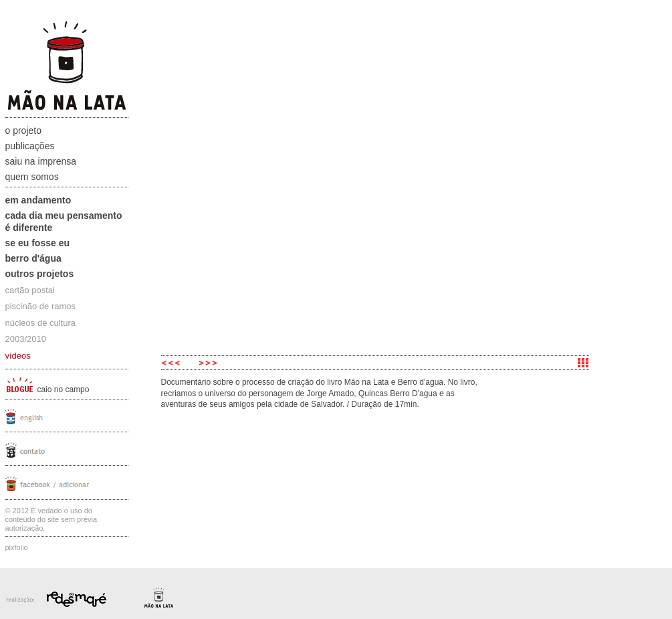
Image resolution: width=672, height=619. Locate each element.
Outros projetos (40, 274)
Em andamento (38, 200)
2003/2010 (26, 339)
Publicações (30, 146)
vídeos (18, 356)
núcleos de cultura (41, 323)
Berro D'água (33, 258)
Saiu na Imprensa (41, 161)
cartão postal (30, 290)
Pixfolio (17, 547)
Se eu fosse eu (38, 243)
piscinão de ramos (41, 306)
